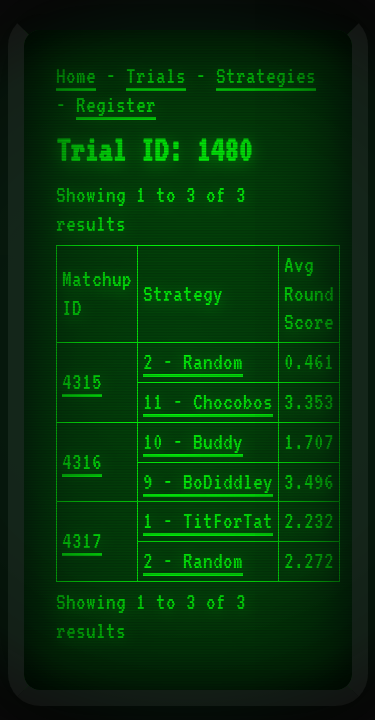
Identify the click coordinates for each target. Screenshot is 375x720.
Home (76, 76)
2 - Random (193, 362)
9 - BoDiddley (208, 482)
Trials (156, 76)
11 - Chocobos (208, 402)
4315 (82, 382)
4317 (82, 541)
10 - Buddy (193, 442)
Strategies (266, 76)
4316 (82, 462)
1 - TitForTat (208, 521)
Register (116, 105)
